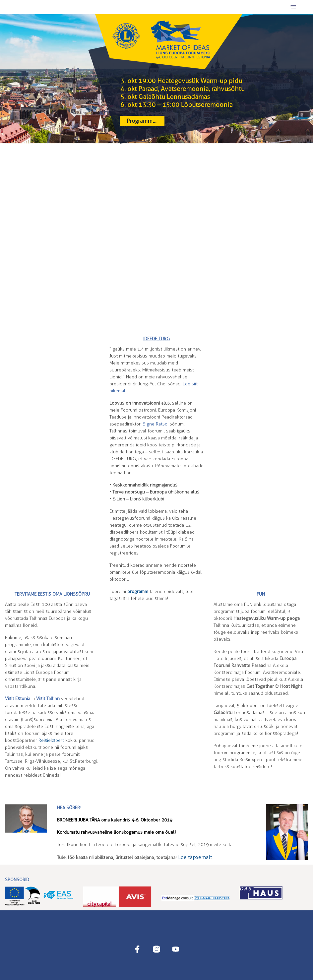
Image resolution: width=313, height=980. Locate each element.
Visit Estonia (18, 699)
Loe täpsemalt (195, 857)
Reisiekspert (51, 740)
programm (138, 591)
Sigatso (155, 424)
